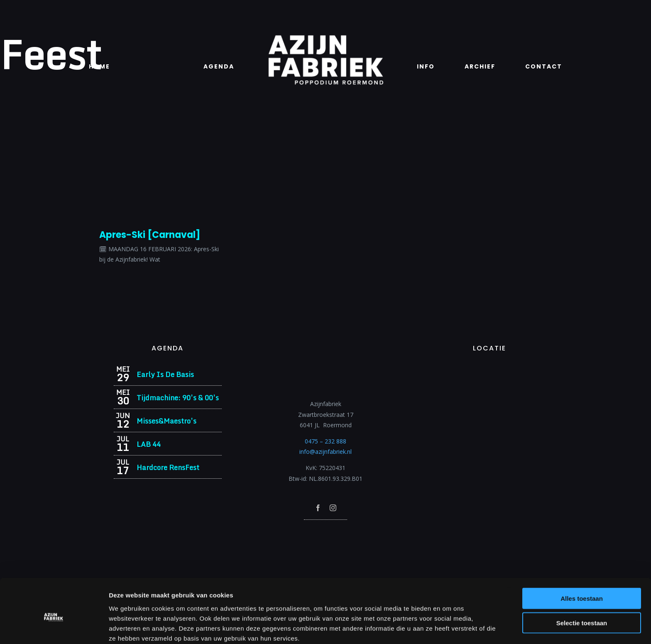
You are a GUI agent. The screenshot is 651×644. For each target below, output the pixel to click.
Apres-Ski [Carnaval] (150, 235)
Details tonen (449, 628)
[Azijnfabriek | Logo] (325, 38)
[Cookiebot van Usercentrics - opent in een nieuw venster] (54, 628)
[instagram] (333, 508)
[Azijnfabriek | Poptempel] (325, 531)
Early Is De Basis (165, 374)
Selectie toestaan (582, 586)
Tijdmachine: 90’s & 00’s (178, 398)
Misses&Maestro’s (166, 421)
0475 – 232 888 (325, 441)
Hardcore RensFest (168, 467)
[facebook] (318, 508)
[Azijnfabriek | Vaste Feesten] (489, 369)
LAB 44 (149, 444)
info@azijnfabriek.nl (325, 452)
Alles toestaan (582, 561)
